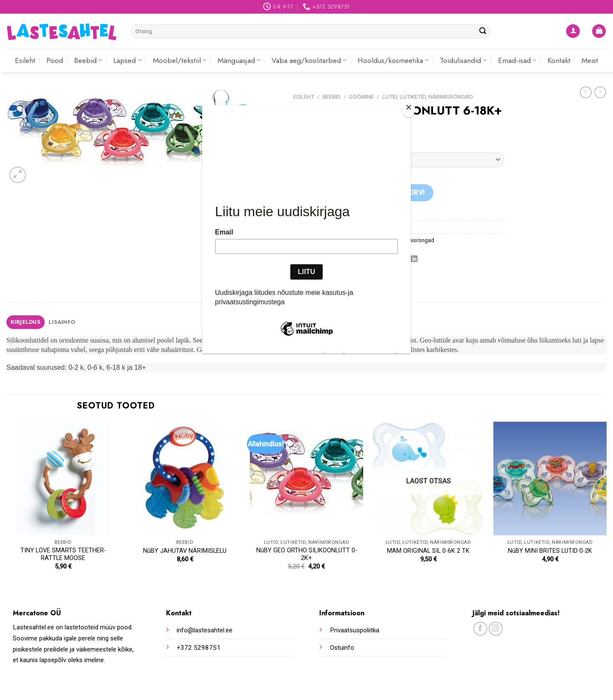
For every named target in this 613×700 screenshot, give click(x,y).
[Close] (409, 109)
